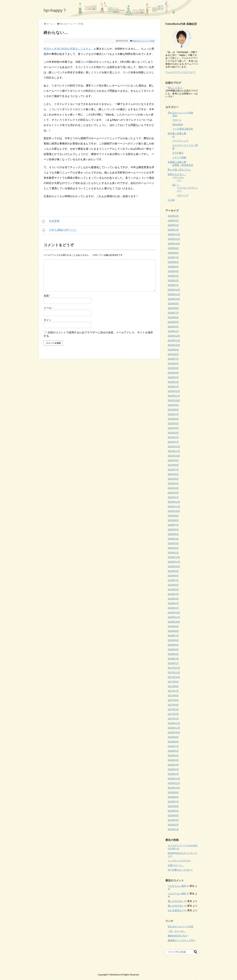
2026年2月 (173, 225)
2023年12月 (174, 336)
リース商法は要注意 (183, 129)
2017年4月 (173, 705)
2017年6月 (173, 696)
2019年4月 (173, 594)
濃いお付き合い (176, 901)
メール (48, 308)
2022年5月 (173, 423)
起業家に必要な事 (177, 162)
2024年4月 (173, 327)
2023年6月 (173, 364)
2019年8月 (173, 576)
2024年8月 (173, 308)
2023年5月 (173, 368)
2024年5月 (173, 322)
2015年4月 (173, 815)
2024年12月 (174, 290)
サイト (48, 320)
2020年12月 (174, 502)
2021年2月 (173, 493)
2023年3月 (173, 377)
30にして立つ (175, 88)
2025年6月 (173, 262)
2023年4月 (173, 373)
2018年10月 (174, 622)
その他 (171, 200)
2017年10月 (174, 677)
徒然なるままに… (177, 174)
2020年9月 (173, 516)
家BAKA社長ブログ (178, 936)
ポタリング (183, 195)
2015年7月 (173, 802)
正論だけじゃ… (176, 865)
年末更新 (50, 221)
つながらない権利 (177, 886)
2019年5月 (173, 589)
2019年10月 (174, 566)
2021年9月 (173, 460)
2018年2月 (173, 659)
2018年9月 (173, 626)
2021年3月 (173, 488)
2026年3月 (173, 221)
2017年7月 (173, 691)
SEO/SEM (178, 125)
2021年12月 (174, 447)
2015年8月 (173, 797)
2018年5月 (173, 645)
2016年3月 (173, 765)
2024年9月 (173, 304)
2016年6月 (173, 751)
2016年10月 (174, 732)
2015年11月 (174, 783)
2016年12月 (174, 723)
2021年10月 (174, 456)
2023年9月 (173, 350)
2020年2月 (173, 548)
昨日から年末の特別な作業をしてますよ (67, 49)
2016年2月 (173, 769)
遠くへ (176, 185)
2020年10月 (174, 511)
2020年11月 (174, 506)
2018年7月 (173, 636)
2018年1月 (173, 663)
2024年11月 (174, 294)
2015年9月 (173, 792)
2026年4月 (173, 216)
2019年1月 (173, 608)
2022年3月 (173, 433)
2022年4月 (173, 428)
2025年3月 (173, 276)
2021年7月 (173, 470)
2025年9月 (173, 248)
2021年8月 (173, 465)
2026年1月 (173, 230)
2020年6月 (173, 530)
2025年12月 (174, 234)
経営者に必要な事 (177, 133)
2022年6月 (173, 419)
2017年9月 (173, 682)
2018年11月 (174, 617)
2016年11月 (174, 728)
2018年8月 (173, 631)
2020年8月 (173, 520)
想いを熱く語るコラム (179, 170)
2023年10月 (174, 345)
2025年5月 (173, 267)
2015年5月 (173, 811)
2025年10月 (174, 244)
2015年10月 (174, 788)
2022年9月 (173, 405)
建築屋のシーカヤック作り (182, 940)
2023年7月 (173, 359)
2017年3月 (173, 709)
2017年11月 (174, 672)
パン (179, 180)
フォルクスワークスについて (180, 72)
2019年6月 (173, 585)
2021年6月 (173, 474)
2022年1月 (173, 442)
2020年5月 (173, 534)
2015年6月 (173, 806)
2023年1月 (173, 387)
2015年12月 (174, 779)
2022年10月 (174, 400)
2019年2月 (173, 603)
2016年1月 (173, 774)
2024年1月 (173, 331)
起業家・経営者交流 (183, 165)
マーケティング (180, 141)
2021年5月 (173, 479)
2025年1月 (173, 285)
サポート (177, 120)
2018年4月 (173, 649)
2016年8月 (173, 742)
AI (173, 136)
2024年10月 (174, 299)
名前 (47, 296)
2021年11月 (174, 451)
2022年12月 (174, 391)
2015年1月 (173, 829)
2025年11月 (174, 239)
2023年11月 (174, 340)
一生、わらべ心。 (177, 931)
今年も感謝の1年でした (59, 230)
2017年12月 (174, 668)
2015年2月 (173, 825)
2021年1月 (173, 497)
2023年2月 (173, 382)
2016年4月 (173, 760)
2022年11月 (174, 396)
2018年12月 (174, 613)
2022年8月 (173, 410)
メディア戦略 (179, 157)
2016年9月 (173, 737)
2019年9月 (173, 571)
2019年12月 (174, 557)
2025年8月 (173, 253)
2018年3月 (173, 654)
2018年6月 (173, 640)
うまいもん (178, 177)
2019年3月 (173, 599)
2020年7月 (173, 525)
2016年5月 (173, 756)
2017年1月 (173, 719)
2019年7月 (173, 580)
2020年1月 (173, 553)
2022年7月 (173, 414)
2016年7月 (173, 746)
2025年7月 (173, 257)
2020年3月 (173, 543)
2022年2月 (173, 437)
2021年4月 (173, 483)
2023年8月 (173, 354)
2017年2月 (173, 714)
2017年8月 (173, 686)
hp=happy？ (55, 10)
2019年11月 (174, 562)
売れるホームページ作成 (143, 41)
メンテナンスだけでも (179, 861)
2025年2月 (173, 280)
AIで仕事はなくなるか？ (180, 870)
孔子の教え (178, 153)
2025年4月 (173, 271)
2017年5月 (173, 700)
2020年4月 (173, 539)
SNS (175, 116)
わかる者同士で (176, 910)
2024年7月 (173, 313)
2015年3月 (173, 820)
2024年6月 (173, 317)
